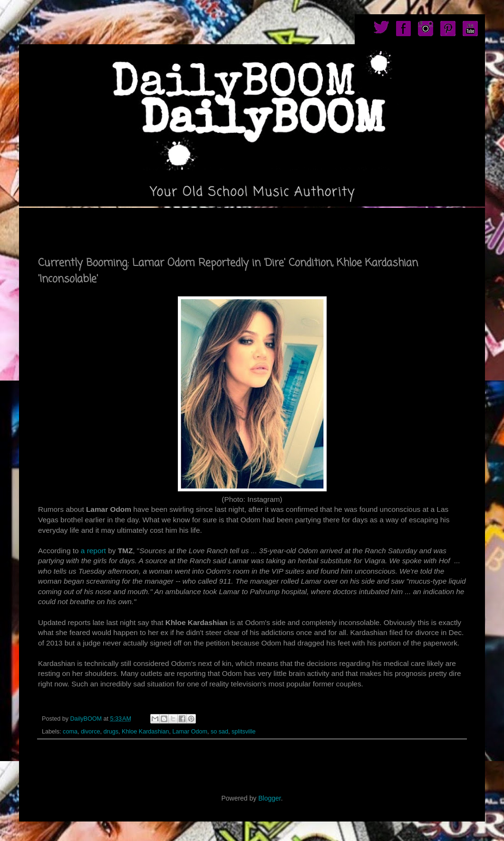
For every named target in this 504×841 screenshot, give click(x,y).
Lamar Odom (190, 732)
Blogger (269, 798)
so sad (219, 732)
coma (70, 732)
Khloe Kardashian (145, 732)
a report (93, 551)
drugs (111, 732)
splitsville (243, 732)
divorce (91, 732)
